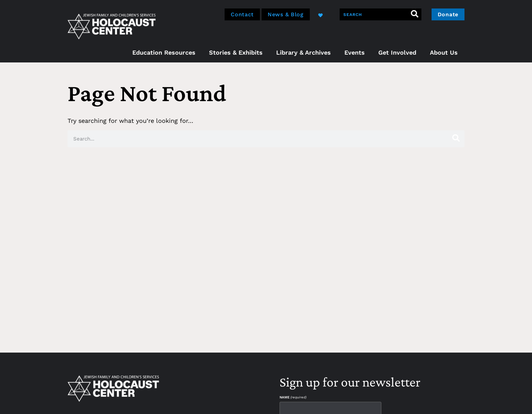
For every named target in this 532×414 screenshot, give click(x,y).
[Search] (415, 14)
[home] (112, 26)
